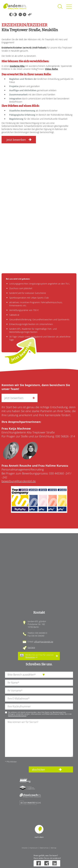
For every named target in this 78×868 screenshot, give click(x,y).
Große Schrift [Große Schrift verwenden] (25, 14)
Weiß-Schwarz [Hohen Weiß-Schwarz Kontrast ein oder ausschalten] (15, 14)
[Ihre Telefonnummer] (39, 707)
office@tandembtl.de (44, 642)
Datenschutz (44, 848)
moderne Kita (17, 66)
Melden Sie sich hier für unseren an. (39, 656)
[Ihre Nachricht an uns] (39, 738)
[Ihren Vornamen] (39, 691)
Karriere (31, 647)
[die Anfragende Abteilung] (39, 675)
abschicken (38, 770)
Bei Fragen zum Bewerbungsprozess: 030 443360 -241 (36, 473)
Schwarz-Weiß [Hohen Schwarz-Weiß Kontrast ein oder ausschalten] (11, 14)
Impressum (34, 848)
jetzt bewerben (21, 351)
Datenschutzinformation (17, 716)
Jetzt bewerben (16, 140)
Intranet (25, 848)
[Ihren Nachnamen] (39, 683)
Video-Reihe (51, 69)
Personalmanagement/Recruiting (35, 467)
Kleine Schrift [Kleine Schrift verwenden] (20, 14)
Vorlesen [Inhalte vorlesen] (30, 14)
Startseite (15, 6)
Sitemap (53, 848)
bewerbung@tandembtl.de (19, 481)
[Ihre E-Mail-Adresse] (39, 699)
